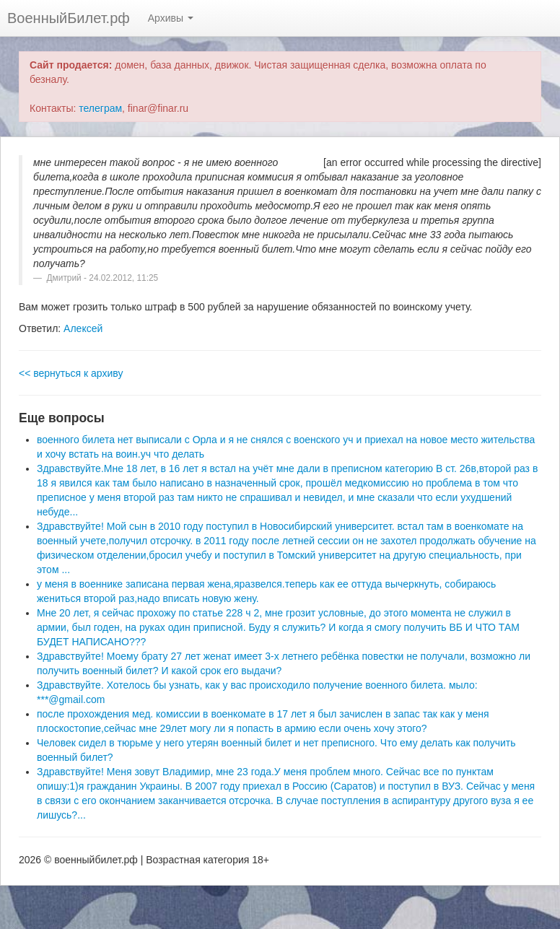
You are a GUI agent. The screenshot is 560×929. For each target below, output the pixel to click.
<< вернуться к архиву (71, 373)
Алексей (83, 328)
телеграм (100, 108)
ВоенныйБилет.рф (69, 18)
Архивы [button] (171, 18)
